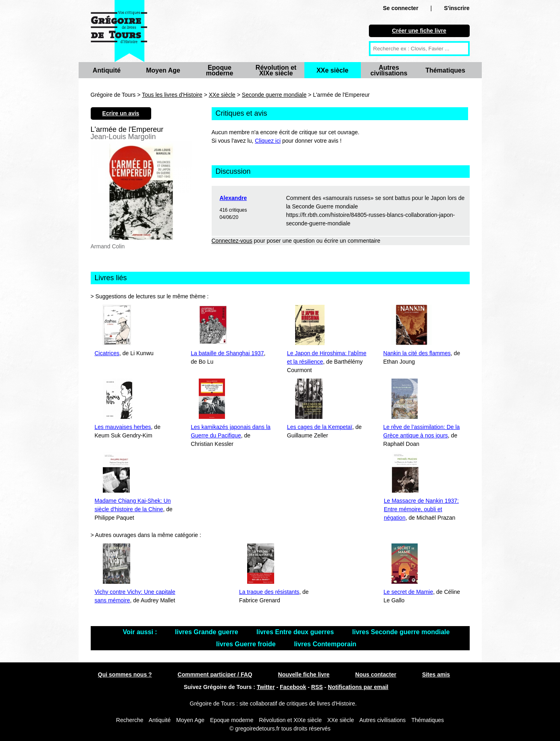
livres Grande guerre (207, 632)
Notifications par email (358, 687)
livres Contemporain (325, 644)
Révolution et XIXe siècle (276, 70)
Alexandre (233, 198)
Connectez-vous (232, 241)
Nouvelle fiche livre (304, 674)
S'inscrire (457, 8)
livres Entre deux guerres (296, 632)
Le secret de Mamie (408, 592)
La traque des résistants (269, 592)
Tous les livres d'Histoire (172, 95)
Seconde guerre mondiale (274, 95)
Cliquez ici (268, 141)
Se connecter (401, 8)
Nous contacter (376, 674)
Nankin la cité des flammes (417, 353)
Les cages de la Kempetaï (320, 427)
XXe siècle (332, 70)
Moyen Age (163, 70)
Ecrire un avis (121, 113)
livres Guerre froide (247, 644)
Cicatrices (107, 353)
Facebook (293, 687)
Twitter (266, 687)
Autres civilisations (389, 70)
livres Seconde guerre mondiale (401, 632)
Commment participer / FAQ (215, 674)
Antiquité (107, 70)
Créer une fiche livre (419, 31)
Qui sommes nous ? (125, 674)
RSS (317, 687)
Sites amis (436, 674)
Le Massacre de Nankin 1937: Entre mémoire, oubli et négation (421, 509)
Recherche (130, 720)
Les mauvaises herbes (123, 427)
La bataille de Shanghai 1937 (227, 353)
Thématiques (445, 70)
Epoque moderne (220, 70)
